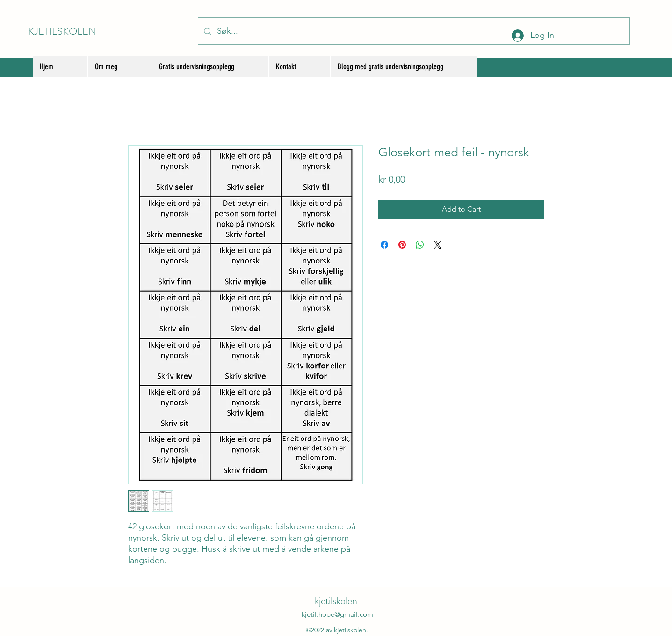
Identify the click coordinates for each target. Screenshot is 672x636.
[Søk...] (413, 31)
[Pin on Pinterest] (402, 245)
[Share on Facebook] (384, 245)
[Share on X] (438, 245)
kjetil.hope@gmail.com (337, 614)
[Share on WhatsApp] (420, 245)
